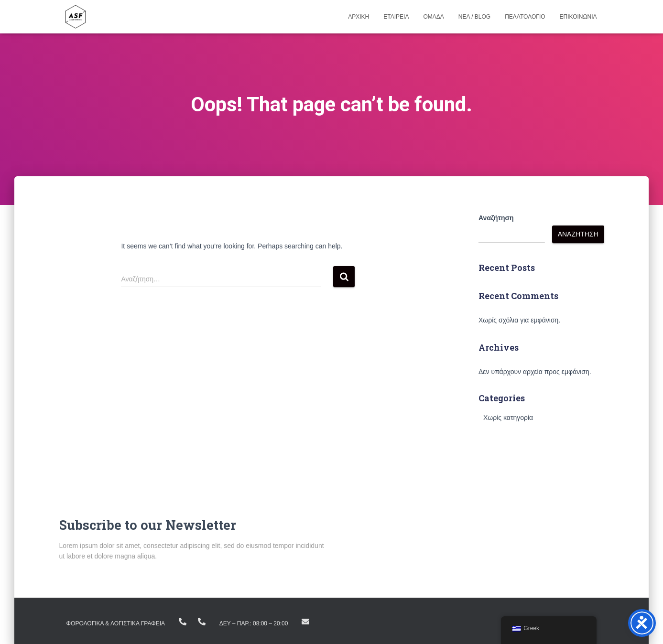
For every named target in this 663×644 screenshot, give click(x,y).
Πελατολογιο (525, 17)
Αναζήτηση (496, 218)
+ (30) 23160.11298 (202, 622)
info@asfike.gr (305, 622)
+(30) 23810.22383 (183, 622)
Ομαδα (433, 17)
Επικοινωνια (578, 17)
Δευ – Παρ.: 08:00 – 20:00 (254, 623)
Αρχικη (359, 17)
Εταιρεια (396, 17)
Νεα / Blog (474, 17)
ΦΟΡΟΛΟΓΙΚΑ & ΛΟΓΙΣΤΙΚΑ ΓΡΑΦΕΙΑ (116, 623)
